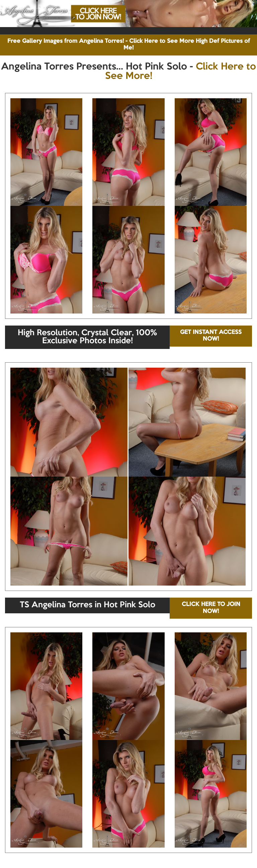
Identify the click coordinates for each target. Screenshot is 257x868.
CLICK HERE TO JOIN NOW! (211, 608)
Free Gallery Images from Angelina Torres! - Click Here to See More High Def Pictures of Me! (129, 45)
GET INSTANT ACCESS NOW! (211, 336)
